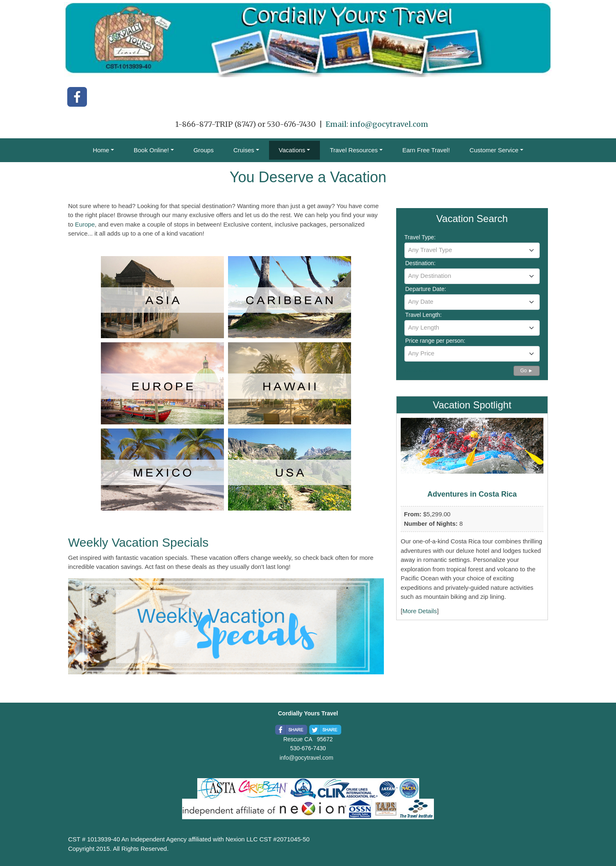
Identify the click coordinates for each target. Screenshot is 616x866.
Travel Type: (420, 237)
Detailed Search (426, 370)
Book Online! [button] (151, 150)
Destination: (420, 263)
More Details (420, 611)
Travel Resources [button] (354, 150)
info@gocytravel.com (389, 124)
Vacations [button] (292, 150)
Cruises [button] (244, 150)
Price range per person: (435, 341)
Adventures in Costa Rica (472, 494)
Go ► (526, 371)
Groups (204, 150)
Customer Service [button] (494, 150)
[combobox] (472, 250)
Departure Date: (426, 289)
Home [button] (101, 150)
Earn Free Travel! (426, 150)
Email (336, 124)
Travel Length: (423, 315)
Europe (85, 224)
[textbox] (472, 250)
